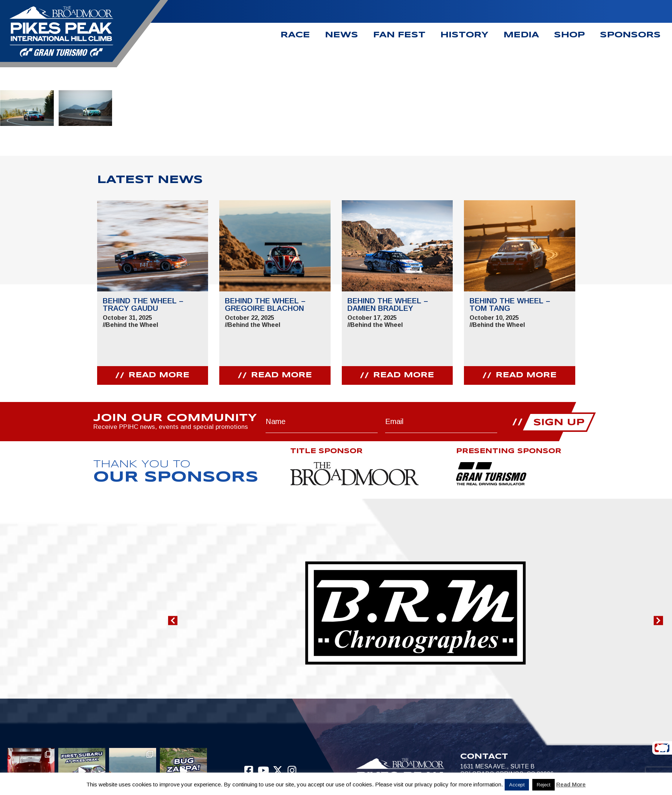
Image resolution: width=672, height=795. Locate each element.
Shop (569, 35)
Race (295, 35)
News (342, 35)
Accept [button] (517, 785)
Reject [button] (544, 785)
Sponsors (630, 35)
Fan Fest (399, 35)
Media (521, 35)
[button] (173, 620)
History (464, 35)
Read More (571, 784)
